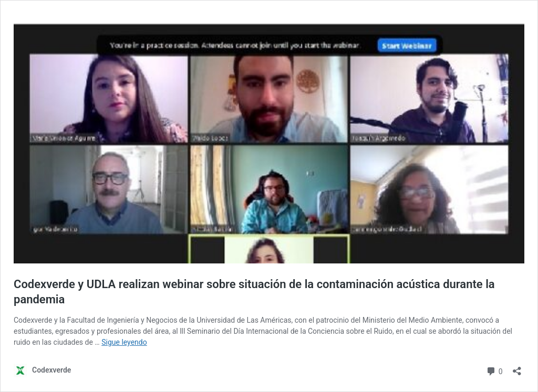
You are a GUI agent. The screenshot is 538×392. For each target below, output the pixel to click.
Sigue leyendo (124, 342)
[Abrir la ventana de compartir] (517, 368)
